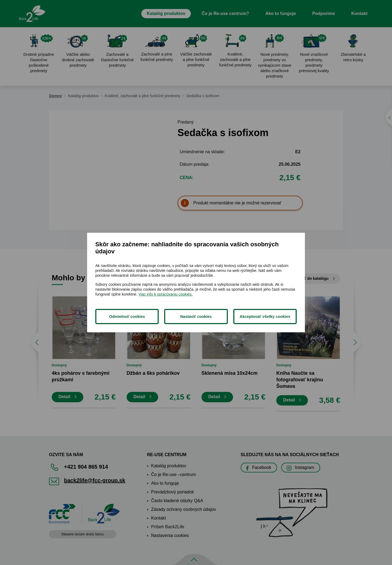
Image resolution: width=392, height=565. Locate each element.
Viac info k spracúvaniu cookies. (166, 294)
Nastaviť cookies (196, 317)
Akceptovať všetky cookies (265, 317)
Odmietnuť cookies (127, 317)
